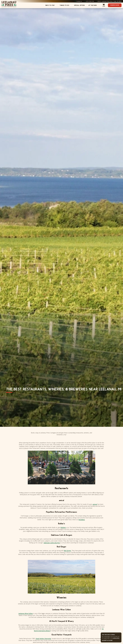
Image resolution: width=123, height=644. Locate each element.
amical (95, 504)
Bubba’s (63, 527)
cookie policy (116, 638)
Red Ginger (68, 551)
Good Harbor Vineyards (43, 639)
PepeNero (82, 520)
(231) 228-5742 (90, 1)
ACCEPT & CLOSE (107, 640)
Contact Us (79, 1)
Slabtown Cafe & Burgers (52, 543)
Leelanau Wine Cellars (26, 613)
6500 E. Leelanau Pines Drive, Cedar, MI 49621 (110, 1)
